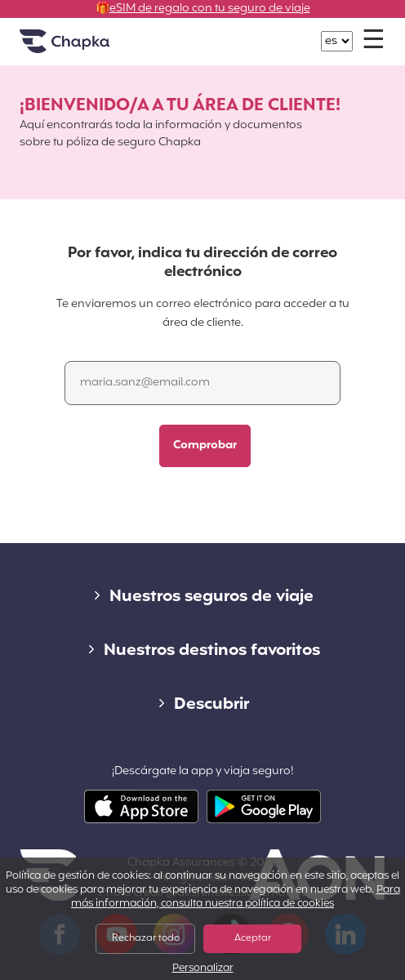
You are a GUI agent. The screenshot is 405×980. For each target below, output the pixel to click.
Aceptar (253, 938)
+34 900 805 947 (212, 33)
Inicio (85, 48)
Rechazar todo (146, 938)
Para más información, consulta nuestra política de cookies (236, 897)
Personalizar (203, 969)
